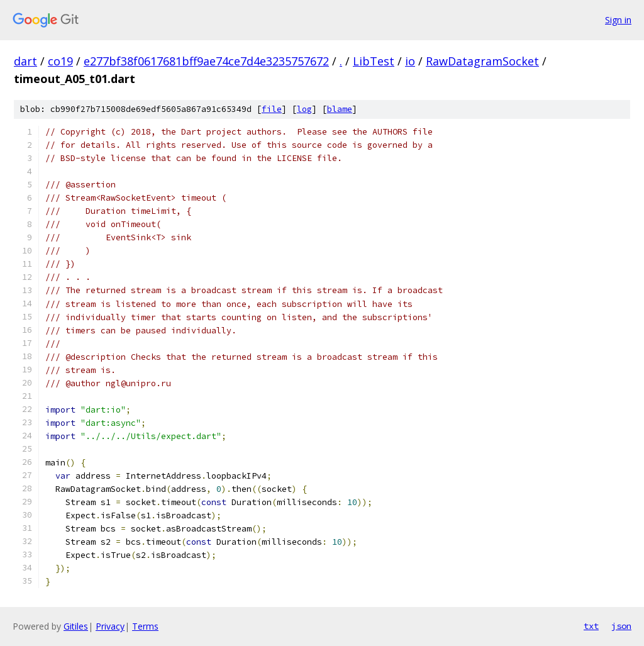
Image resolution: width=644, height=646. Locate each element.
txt (591, 626)
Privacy (110, 626)
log (304, 109)
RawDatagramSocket (482, 61)
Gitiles (76, 626)
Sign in (618, 20)
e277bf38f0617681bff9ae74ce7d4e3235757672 (206, 61)
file (272, 109)
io (410, 61)
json (621, 626)
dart (25, 61)
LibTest (374, 61)
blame (340, 109)
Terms (145, 626)
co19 (60, 61)
